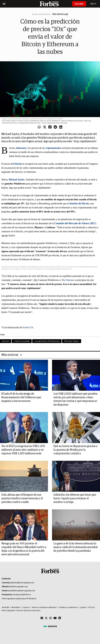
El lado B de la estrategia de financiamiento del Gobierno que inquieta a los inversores (21, 397)
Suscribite (79, 4)
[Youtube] (55, 618)
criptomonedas (22, 341)
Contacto (26, 607)
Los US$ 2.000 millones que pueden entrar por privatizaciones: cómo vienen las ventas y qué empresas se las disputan (75, 399)
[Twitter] (46, 618)
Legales (83, 607)
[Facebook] (42, 618)
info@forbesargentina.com (18, 587)
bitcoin (6, 341)
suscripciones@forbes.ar (22, 595)
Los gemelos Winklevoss (47, 341)
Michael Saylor (72, 341)
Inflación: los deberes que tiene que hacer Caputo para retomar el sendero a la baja (75, 498)
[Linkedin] (60, 618)
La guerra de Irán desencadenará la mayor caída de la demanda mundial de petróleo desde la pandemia (75, 547)
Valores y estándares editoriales (44, 607)
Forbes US (28, 327)
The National (68, 280)
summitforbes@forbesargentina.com (21, 591)
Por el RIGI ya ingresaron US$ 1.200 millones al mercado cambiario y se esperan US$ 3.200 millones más (23, 450)
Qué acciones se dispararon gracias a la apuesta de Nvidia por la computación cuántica (75, 450)
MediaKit (6, 607)
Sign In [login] (93, 4)
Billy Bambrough (60, 14)
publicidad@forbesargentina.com (22, 583)
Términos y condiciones (68, 607)
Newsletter (16, 607)
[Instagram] (51, 618)
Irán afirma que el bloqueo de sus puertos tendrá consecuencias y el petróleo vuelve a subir (22, 498)
